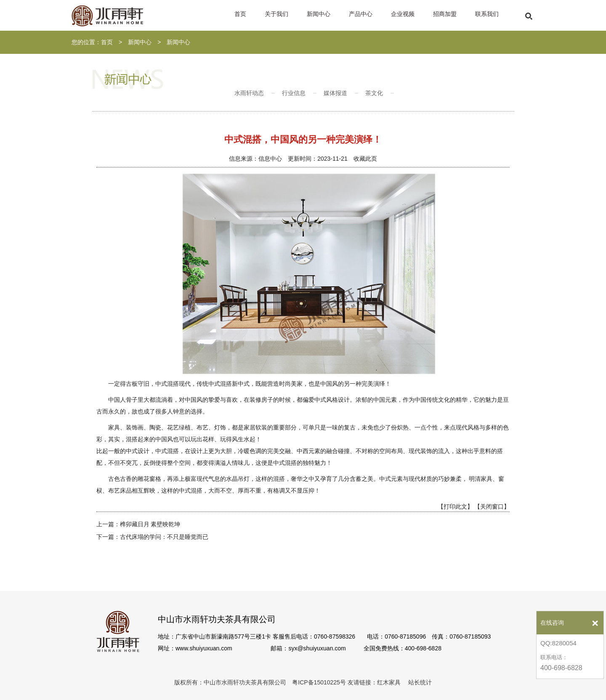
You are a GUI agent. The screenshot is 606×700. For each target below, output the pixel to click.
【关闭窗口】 (492, 506)
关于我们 (276, 14)
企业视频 (403, 14)
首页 (240, 14)
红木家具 (389, 682)
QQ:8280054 (558, 643)
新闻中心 (319, 14)
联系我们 (487, 14)
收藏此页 (365, 159)
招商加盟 (445, 14)
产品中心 (361, 14)
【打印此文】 (455, 506)
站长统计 (420, 682)
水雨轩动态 (249, 93)
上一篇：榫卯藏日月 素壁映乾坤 (138, 524)
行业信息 (294, 93)
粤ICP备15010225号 (319, 682)
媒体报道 (335, 93)
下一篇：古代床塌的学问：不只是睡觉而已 (152, 537)
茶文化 (374, 93)
